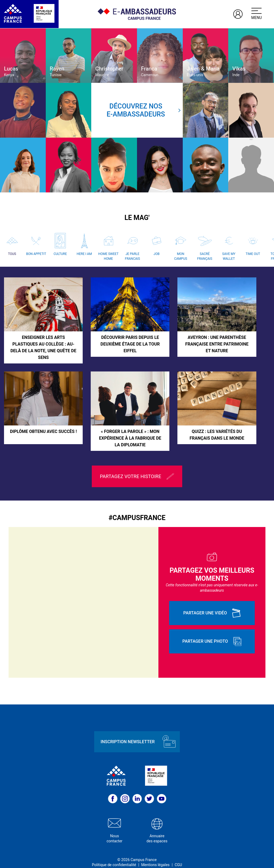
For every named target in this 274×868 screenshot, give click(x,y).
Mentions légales (155, 857)
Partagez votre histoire (137, 469)
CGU (178, 857)
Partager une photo (212, 634)
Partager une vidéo (212, 605)
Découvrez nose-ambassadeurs (144, 110)
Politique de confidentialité (114, 857)
